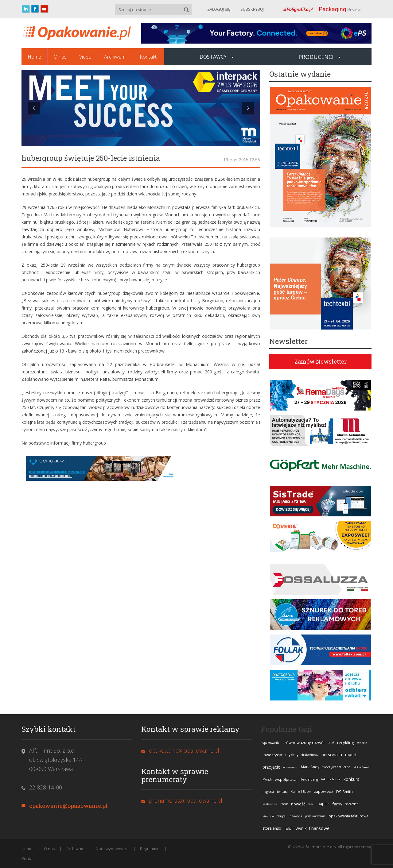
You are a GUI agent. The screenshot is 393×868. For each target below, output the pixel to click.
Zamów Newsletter (321, 361)
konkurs (351, 779)
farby (337, 804)
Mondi (267, 779)
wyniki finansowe (313, 828)
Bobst (284, 804)
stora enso (272, 828)
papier (323, 804)
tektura (282, 792)
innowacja (295, 816)
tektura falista (331, 779)
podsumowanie (315, 816)
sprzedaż (352, 804)
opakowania (271, 743)
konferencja (270, 804)
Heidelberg (309, 779)
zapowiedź (324, 791)
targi (331, 742)
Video (85, 57)
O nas (60, 57)
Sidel (311, 804)
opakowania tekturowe (348, 816)
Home (34, 57)
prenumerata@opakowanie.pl (186, 800)
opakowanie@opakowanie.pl (68, 806)
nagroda (268, 792)
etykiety (292, 755)
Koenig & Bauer (301, 791)
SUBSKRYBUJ (252, 9)
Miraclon (268, 816)
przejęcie (271, 767)
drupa (281, 816)
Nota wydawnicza (112, 849)
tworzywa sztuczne (336, 767)
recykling (345, 743)
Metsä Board (361, 767)
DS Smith (344, 792)
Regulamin (150, 849)
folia (288, 828)
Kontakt (148, 57)
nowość (298, 804)
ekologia (362, 742)
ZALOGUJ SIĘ (219, 9)
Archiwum (115, 57)
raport (351, 755)
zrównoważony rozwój (304, 743)
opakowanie (291, 767)
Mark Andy (310, 767)
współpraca (286, 779)
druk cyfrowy (310, 755)
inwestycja (272, 755)
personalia (332, 755)
